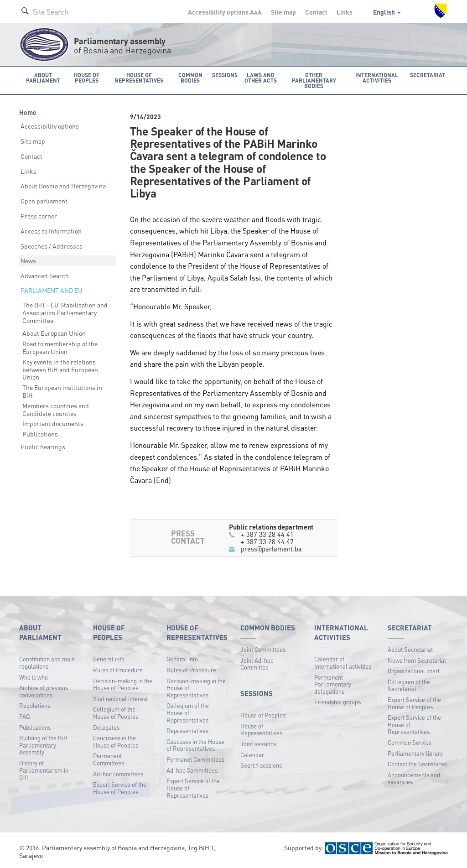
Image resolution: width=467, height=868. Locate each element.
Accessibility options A (225, 12)
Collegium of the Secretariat (409, 685)
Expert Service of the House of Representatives (193, 788)
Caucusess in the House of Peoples (116, 741)
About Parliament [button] (43, 77)
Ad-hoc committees (118, 773)
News (28, 260)
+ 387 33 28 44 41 (267, 534)
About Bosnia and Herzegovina (63, 186)
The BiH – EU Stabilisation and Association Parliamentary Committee (65, 312)
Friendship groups (337, 702)
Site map (283, 12)
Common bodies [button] (191, 77)
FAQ (24, 716)
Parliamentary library (415, 753)
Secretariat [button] (428, 75)
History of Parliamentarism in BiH (44, 770)
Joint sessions (258, 744)
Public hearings (43, 447)
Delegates (106, 727)
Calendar (252, 754)
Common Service (410, 742)
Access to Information (51, 230)
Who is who (34, 677)
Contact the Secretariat (417, 764)
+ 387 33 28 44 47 (267, 541)
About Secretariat (410, 649)
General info (109, 659)
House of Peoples (263, 715)
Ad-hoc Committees (192, 770)
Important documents (53, 423)
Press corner (39, 216)
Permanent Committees (109, 759)
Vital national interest (120, 698)
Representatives (187, 730)
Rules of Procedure (118, 670)
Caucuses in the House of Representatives (195, 745)
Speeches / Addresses (52, 245)
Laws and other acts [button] (260, 77)
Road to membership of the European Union (60, 347)
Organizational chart (414, 671)
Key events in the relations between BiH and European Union (60, 369)
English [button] (387, 12)
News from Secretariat (417, 660)
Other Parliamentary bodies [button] (314, 80)
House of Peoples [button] (87, 77)
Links (345, 12)
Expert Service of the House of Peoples (120, 788)
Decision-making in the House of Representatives (196, 687)
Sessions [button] (225, 75)
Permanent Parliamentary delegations (333, 684)
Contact (316, 12)
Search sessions (261, 765)
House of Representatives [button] (140, 77)
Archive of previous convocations (44, 691)
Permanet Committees (195, 759)
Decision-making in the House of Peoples (123, 684)
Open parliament (44, 201)
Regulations (35, 705)
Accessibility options (50, 126)
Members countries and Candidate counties (56, 409)
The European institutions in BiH (62, 391)
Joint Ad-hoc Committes (257, 663)
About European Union (54, 333)
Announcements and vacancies (414, 778)
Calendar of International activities (343, 663)
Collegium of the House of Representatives (188, 712)
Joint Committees (263, 649)
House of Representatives (261, 729)
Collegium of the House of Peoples (116, 713)
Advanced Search (45, 275)
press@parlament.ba (271, 549)
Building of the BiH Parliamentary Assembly (43, 745)
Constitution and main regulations (47, 663)
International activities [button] (378, 77)
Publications (40, 434)
